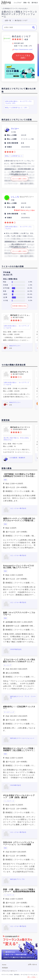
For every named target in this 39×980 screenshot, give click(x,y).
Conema (6, 3)
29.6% (30, 297)
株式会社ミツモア (21, 20)
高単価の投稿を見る (19, 306)
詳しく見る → (33, 977)
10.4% (30, 294)
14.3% (30, 291)
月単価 (5, 285)
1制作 (5, 294)
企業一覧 (8, 20)
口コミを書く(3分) (19, 179)
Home (4, 965)
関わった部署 (12, 139)
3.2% (30, 300)
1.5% (30, 285)
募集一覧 (27, 3)
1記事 (5, 297)
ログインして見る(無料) (23, 57)
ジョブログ (18, 3)
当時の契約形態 (13, 143)
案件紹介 (35, 3)
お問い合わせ (32, 964)
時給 (5, 282)
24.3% (30, 288)
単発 (5, 291)
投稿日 (10, 147)
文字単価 (6, 288)
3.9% (30, 282)
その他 (5, 300)
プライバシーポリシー (10, 971)
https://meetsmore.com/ (23, 49)
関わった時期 (12, 135)
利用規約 (5, 968)
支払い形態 (11, 207)
